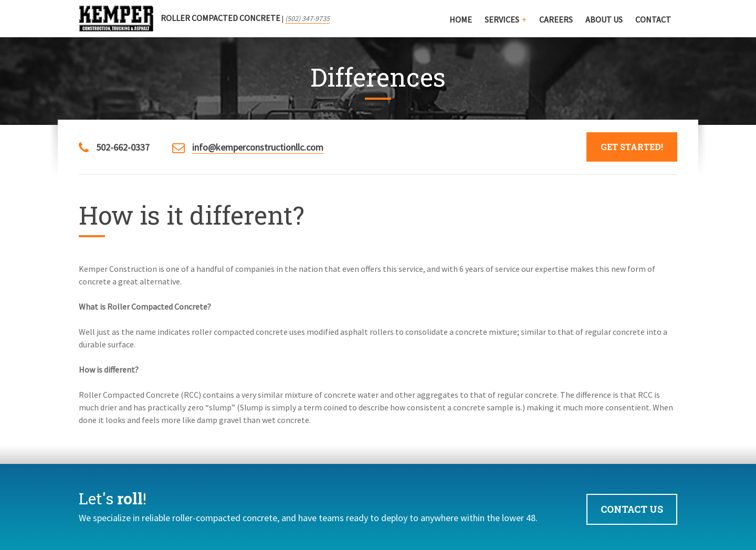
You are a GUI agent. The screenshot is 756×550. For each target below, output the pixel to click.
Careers (556, 19)
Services (502, 19)
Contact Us (632, 509)
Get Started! (632, 147)
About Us (604, 19)
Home (461, 19)
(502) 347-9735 (307, 18)
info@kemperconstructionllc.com (258, 147)
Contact (653, 19)
